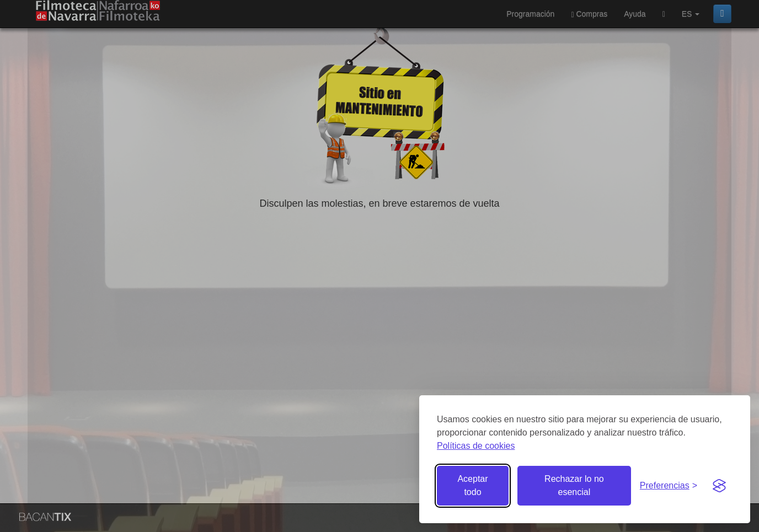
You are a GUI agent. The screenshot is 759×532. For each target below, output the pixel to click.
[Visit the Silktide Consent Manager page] (719, 486)
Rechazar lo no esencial (574, 485)
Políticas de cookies (476, 446)
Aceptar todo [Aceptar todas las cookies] (472, 485)
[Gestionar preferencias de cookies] (669, 486)
